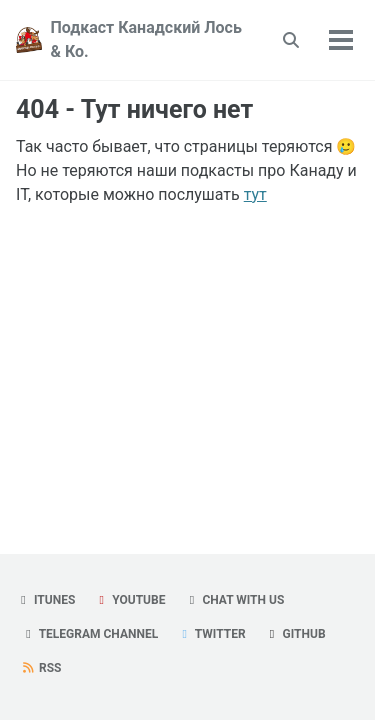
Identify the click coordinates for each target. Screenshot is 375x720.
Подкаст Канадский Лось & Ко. (145, 39)
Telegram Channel (89, 634)
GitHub (295, 634)
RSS (41, 668)
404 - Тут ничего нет (134, 109)
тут (255, 194)
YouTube (129, 600)
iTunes (45, 600)
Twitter (211, 634)
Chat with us (234, 600)
